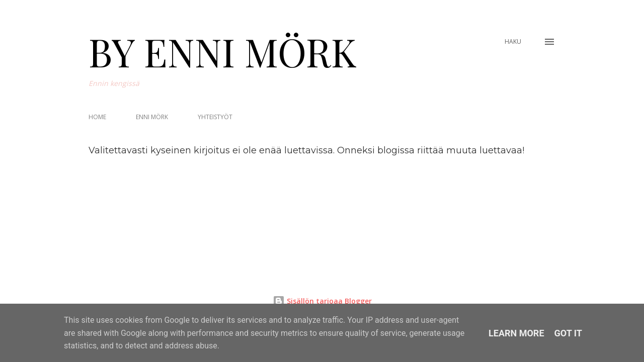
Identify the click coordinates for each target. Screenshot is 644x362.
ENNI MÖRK (152, 117)
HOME (97, 117)
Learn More (516, 333)
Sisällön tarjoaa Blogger (322, 301)
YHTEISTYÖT (215, 117)
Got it (568, 333)
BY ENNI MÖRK (223, 51)
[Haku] (513, 41)
